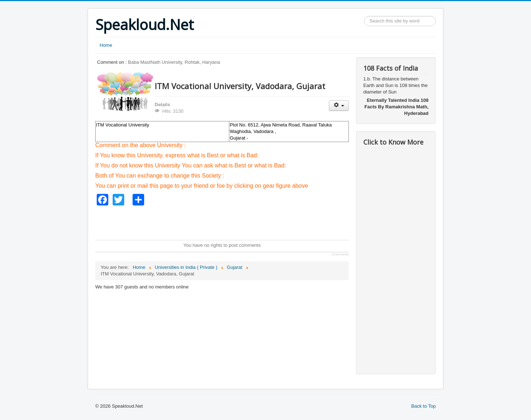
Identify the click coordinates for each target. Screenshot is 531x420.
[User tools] (339, 106)
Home (106, 45)
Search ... (364, 16)
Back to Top (423, 406)
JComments (340, 254)
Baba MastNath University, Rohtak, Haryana (174, 62)
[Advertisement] (227, 222)
